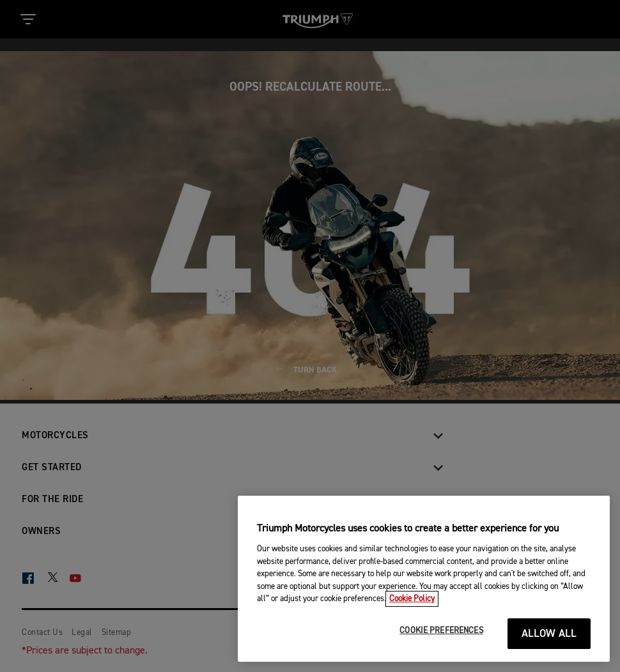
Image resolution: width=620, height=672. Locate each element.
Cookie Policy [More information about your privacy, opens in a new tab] (412, 599)
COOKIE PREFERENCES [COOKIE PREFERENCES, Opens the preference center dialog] (441, 631)
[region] (424, 579)
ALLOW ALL (549, 634)
